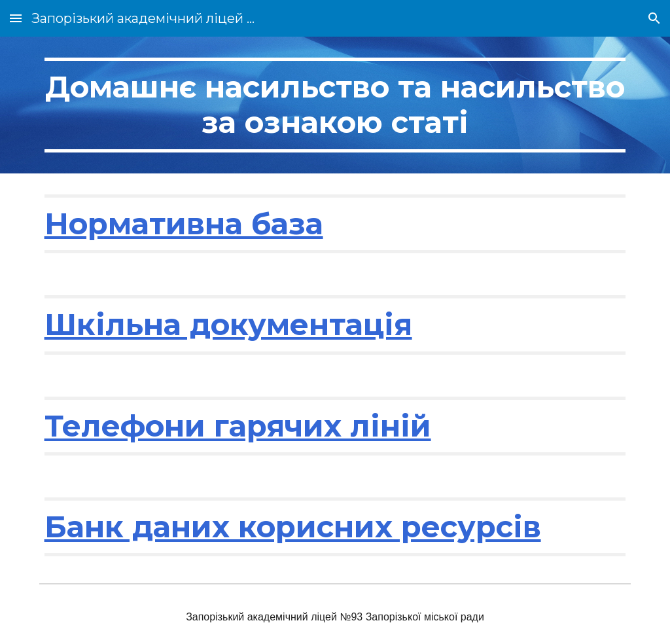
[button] (16, 18)
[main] (335, 105)
